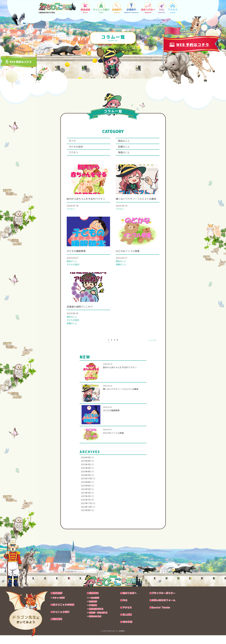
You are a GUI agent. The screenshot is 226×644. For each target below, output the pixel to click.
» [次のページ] (150, 349)
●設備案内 (57, 628)
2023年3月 (86, 502)
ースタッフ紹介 (59, 607)
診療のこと (125, 148)
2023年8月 (86, 491)
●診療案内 (93, 602)
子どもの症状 (78, 148)
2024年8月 (86, 481)
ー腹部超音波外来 (95, 618)
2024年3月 (86, 484)
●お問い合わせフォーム (161, 609)
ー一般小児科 (93, 607)
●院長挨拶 (57, 602)
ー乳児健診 (92, 610)
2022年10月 (86, 516)
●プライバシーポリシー (161, 602)
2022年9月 (86, 519)
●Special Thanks (158, 616)
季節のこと (125, 155)
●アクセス (125, 616)
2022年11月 (86, 512)
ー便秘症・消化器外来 (98, 622)
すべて (74, 141)
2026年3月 (86, 467)
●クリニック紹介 (61, 621)
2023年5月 (86, 498)
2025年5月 (86, 473)
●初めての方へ (128, 602)
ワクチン (75, 155)
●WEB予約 (125, 631)
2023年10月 (86, 488)
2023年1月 (86, 509)
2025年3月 (86, 477)
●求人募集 (125, 623)
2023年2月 (86, 505)
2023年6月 (86, 495)
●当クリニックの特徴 (64, 614)
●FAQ (123, 609)
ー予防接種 (92, 614)
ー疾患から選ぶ (94, 625)
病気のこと (125, 141)
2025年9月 (86, 470)
